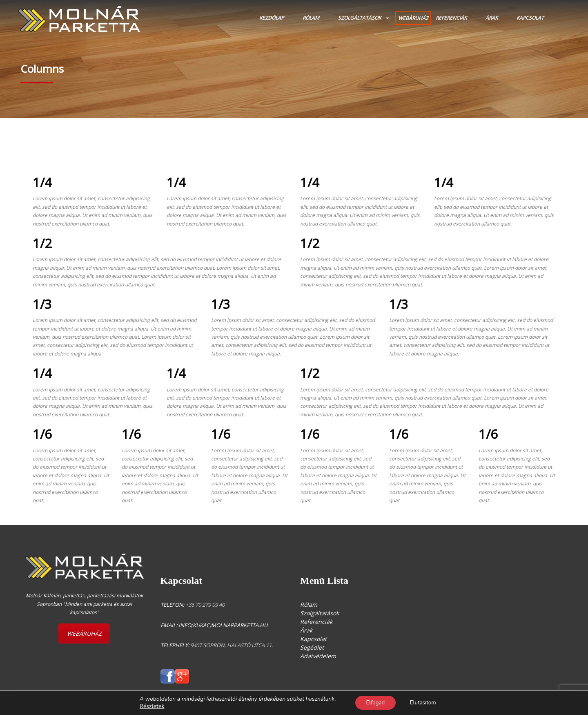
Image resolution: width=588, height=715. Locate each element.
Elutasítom (425, 702)
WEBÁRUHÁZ (413, 18)
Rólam (311, 18)
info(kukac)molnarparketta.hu (223, 625)
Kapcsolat (530, 18)
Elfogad (373, 702)
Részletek (148, 706)
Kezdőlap (272, 18)
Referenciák (451, 18)
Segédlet (312, 647)
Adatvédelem (318, 656)
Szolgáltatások (360, 18)
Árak (492, 18)
